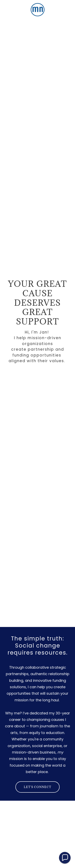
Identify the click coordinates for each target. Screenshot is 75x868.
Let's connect (37, 787)
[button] (65, 858)
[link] (38, 10)
